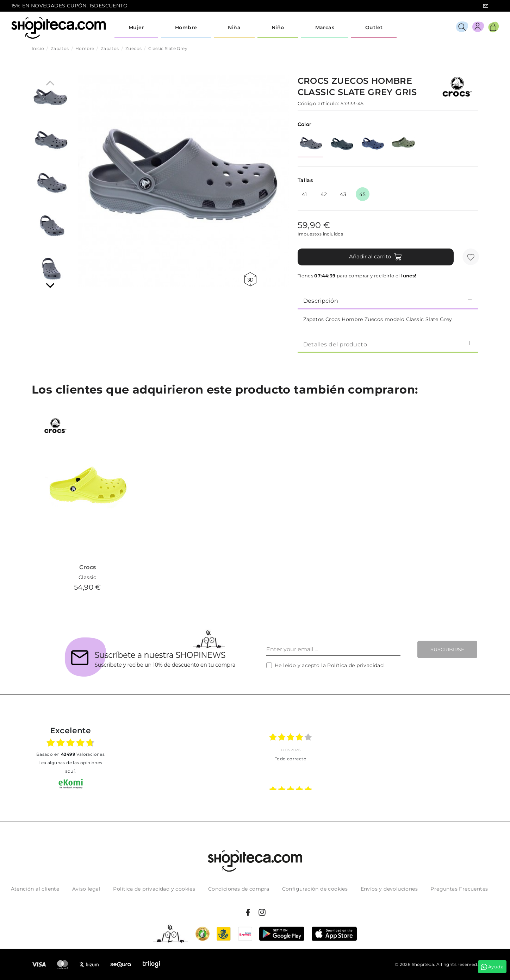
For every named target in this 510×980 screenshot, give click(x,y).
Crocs (88, 567)
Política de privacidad (355, 665)
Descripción (388, 300)
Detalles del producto (388, 344)
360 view (250, 279)
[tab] (388, 300)
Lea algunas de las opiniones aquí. (70, 767)
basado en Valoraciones (70, 754)
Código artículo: (318, 103)
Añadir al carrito (376, 257)
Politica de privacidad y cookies (154, 889)
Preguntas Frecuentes (459, 889)
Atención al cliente (35, 889)
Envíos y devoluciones (389, 889)
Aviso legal (86, 889)
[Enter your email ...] (333, 649)
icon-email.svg (486, 6)
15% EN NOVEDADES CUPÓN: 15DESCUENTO (69, 6)
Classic (88, 577)
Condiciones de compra (239, 889)
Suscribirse (447, 649)
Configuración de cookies (315, 889)
